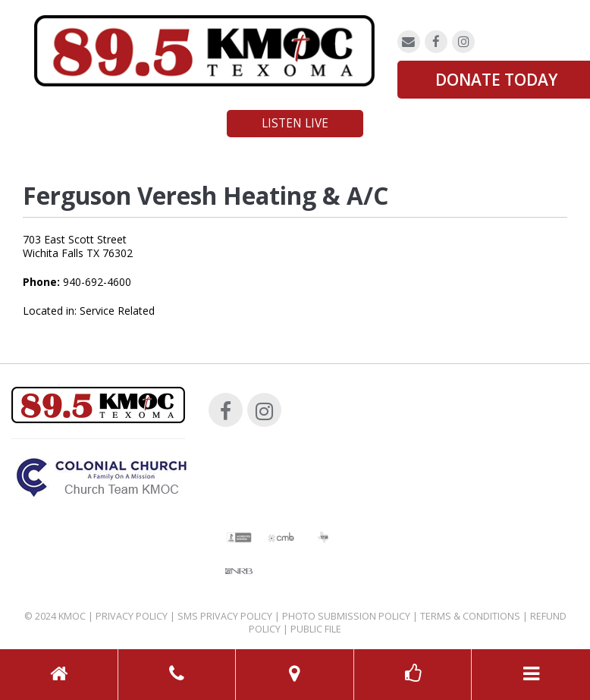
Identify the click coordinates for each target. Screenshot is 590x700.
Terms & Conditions (470, 616)
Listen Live (295, 123)
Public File (316, 629)
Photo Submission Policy (346, 616)
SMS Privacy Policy (225, 616)
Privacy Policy (132, 616)
